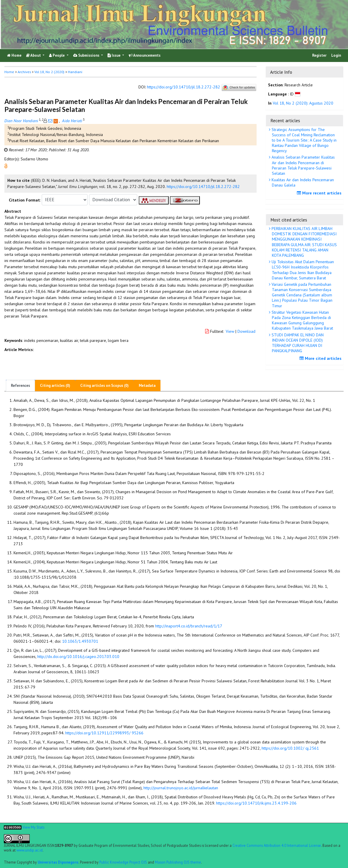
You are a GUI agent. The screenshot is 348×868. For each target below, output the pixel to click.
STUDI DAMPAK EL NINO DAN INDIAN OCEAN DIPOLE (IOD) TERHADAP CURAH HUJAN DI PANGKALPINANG (297, 343)
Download (246, 331)
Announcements (145, 55)
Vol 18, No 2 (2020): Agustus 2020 (303, 103)
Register (319, 55)
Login (336, 55)
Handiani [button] (75, 72)
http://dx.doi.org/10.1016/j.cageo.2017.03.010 (78, 657)
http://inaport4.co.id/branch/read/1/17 (189, 626)
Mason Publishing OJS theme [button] (178, 862)
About (34, 55)
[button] (6, 165)
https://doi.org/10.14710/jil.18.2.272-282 (184, 87)
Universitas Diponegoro (58, 862)
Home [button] (9, 72)
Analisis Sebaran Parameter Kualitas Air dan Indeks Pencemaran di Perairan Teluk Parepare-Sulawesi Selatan (303, 165)
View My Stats (33, 827)
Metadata (147, 386)
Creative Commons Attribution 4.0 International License (277, 845)
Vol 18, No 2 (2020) (49, 72)
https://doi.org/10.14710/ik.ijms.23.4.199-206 (256, 803)
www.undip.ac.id (30, 850)
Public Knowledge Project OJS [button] (123, 862)
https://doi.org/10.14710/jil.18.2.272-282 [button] (203, 187)
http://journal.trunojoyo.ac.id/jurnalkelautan (181, 788)
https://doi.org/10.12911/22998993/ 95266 (104, 733)
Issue (114, 55)
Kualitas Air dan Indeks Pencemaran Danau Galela (302, 182)
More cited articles (321, 358)
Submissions (87, 55)
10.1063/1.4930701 (80, 641)
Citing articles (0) (55, 386)
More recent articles (320, 193)
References (20, 386)
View (230, 331)
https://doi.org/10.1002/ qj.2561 (290, 748)
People (57, 55)
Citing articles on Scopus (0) (104, 386)
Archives (24, 72)
